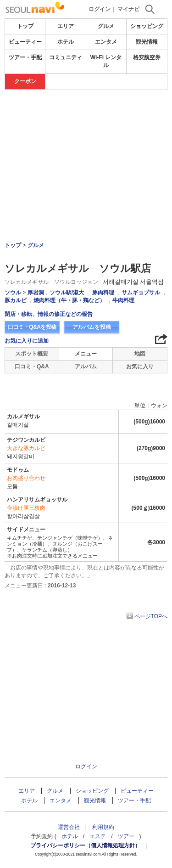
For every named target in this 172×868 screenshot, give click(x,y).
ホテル (66, 42)
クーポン (25, 81)
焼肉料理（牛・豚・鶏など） (69, 300)
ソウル (13, 293)
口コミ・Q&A (32, 366)
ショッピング (147, 26)
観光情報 (147, 42)
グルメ (106, 26)
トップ (25, 26)
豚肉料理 (103, 293)
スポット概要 (32, 354)
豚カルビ (16, 300)
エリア (66, 26)
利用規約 (103, 827)
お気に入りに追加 (27, 341)
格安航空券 (147, 57)
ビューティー (25, 42)
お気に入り (140, 366)
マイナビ (128, 9)
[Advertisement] (86, 118)
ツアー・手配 (25, 57)
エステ (98, 836)
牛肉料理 (123, 300)
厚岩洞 (36, 293)
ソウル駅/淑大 (67, 293)
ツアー (126, 836)
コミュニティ (66, 57)
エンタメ (106, 42)
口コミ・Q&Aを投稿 (32, 327)
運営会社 (69, 827)
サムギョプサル (141, 293)
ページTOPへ (151, 616)
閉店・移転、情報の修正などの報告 (49, 314)
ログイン (100, 9)
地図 (140, 354)
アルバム (86, 366)
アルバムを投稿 (92, 327)
